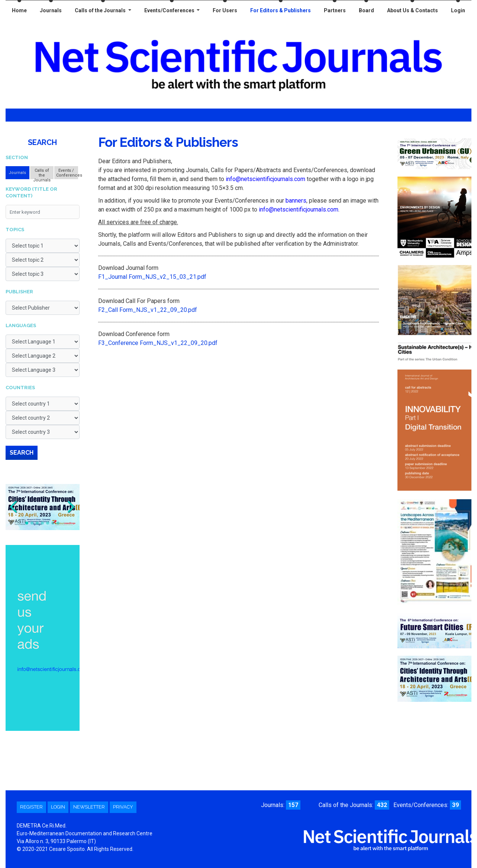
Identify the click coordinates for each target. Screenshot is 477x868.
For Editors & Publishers (281, 10)
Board (366, 10)
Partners (335, 10)
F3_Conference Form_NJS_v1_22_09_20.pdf (158, 343)
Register (31, 807)
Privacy (123, 807)
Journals (51, 10)
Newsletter (89, 807)
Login (458, 10)
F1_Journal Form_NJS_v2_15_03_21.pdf (152, 277)
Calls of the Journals (101, 10)
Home (19, 10)
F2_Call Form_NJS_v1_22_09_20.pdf (148, 310)
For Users (225, 10)
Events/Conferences (170, 10)
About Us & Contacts (412, 10)
